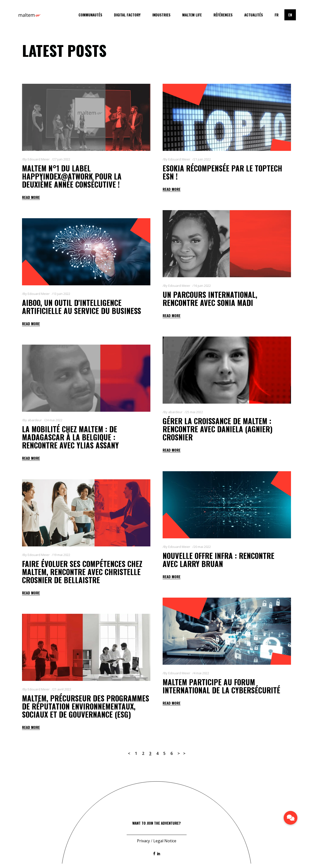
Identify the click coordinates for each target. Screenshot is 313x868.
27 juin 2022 (62, 159)
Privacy (143, 845)
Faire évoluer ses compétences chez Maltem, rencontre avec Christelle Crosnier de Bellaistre (82, 572)
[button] (291, 818)
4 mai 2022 (201, 673)
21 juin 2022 (202, 159)
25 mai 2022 (194, 412)
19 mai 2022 (62, 555)
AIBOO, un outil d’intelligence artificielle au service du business (82, 307)
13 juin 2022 (62, 294)
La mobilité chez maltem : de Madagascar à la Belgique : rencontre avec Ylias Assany (70, 437)
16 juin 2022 (202, 286)
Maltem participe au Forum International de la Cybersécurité (221, 686)
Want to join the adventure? (156, 827)
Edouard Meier (39, 159)
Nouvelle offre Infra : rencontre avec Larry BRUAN (218, 560)
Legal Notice (165, 845)
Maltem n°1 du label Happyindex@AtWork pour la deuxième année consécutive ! (72, 176)
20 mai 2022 (202, 547)
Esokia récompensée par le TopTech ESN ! (222, 172)
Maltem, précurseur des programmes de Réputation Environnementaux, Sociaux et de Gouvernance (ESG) (86, 706)
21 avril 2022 (62, 689)
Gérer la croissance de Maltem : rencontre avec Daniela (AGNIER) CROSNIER (218, 429)
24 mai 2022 (54, 420)
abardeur (175, 412)
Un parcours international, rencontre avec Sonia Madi (210, 299)
